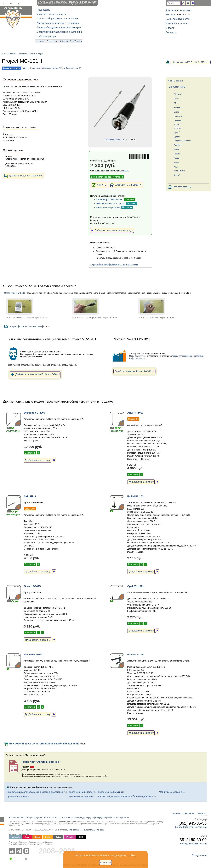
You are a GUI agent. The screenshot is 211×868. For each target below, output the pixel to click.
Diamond (178, 121)
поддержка (185, 10)
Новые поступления (70, 818)
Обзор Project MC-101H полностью (23, 326)
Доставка (171, 32)
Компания (171, 24)
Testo (37, 837)
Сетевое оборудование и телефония (58, 19)
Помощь (126, 818)
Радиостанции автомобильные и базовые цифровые (126, 796)
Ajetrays (177, 94)
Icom (27, 837)
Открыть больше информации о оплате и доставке (114, 264)
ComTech (178, 116)
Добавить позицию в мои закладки (112, 230)
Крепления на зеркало (81, 796)
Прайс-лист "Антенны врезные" (41, 762)
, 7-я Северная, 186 (108, 208)
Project (40, 54)
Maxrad (177, 124)
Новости (170, 15)
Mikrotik (70, 837)
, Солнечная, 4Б (109, 200)
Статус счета (199, 855)
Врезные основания (17, 796)
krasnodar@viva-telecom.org (191, 827)
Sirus (176, 167)
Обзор (26, 68)
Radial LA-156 (135, 655)
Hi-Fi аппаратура (46, 36)
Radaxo (177, 154)
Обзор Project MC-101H (116, 140)
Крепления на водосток (81, 792)
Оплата (170, 28)
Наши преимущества (178, 19)
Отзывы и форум (50, 68)
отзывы (184, 24)
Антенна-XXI (179, 171)
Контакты (171, 10)
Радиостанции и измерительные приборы (87, 830)
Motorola (178, 128)
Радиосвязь (43, 10)
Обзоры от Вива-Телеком (71, 41)
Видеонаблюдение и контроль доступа (59, 27)
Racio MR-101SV (34, 655)
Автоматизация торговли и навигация (58, 23)
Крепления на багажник (110, 792)
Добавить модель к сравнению (23, 176)
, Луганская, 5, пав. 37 (111, 204)
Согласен (106, 862)
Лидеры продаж (87, 818)
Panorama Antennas (182, 141)
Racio (176, 149)
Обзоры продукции (34, 818)
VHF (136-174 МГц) (27, 54)
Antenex (177, 108)
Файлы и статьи (71, 68)
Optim (176, 137)
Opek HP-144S (32, 586)
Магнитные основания (171, 792)
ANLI (176, 103)
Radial (177, 158)
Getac (58, 837)
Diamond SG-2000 (34, 413)
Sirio (176, 163)
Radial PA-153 (135, 496)
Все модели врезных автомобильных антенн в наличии (41, 744)
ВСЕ (81, 837)
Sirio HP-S (30, 496)
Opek (176, 132)
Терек (176, 175)
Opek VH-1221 (136, 586)
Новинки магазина (17, 818)
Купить (99, 185)
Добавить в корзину (126, 185)
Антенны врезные (9, 54)
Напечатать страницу (182, 187)
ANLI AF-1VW (135, 413)
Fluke (48, 837)
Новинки (40, 41)
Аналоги (36, 68)
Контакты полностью (184, 814)
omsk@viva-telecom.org (193, 844)
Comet (177, 112)
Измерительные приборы (51, 14)
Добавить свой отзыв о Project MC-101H (35, 375)
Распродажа (52, 41)
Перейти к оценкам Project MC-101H (134, 371)
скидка (125, 171)
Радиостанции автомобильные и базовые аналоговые (35, 792)
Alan (176, 99)
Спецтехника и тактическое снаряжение (60, 32)
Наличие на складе (52, 818)
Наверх (202, 814)
